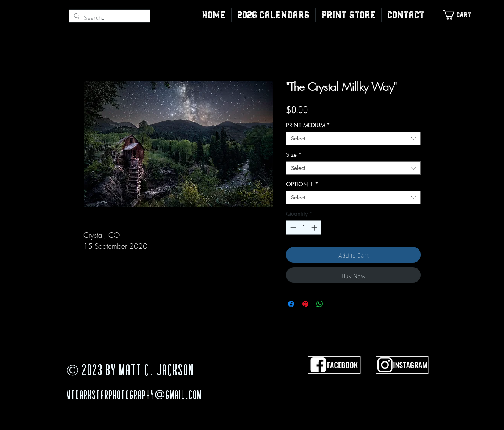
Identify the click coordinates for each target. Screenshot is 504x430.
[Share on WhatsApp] (320, 304)
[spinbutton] (304, 228)
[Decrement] (292, 228)
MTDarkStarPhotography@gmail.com (134, 396)
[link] (461, 15)
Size (294, 155)
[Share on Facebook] (291, 304)
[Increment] (315, 228)
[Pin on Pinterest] (305, 304)
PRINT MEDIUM (308, 125)
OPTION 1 (302, 184)
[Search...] (109, 17)
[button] (348, 15)
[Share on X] (334, 304)
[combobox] (353, 139)
